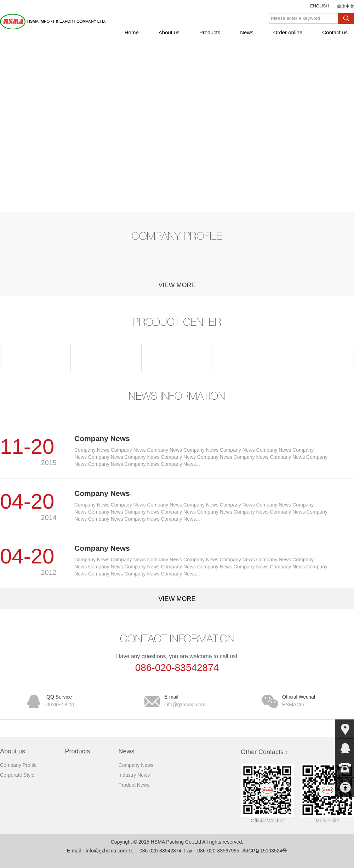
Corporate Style (17, 775)
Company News (136, 765)
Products (210, 32)
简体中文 (346, 6)
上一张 (5, 138)
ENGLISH (319, 6)
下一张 (349, 138)
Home (132, 32)
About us (169, 32)
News (247, 32)
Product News (134, 785)
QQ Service (72, 701)
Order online (288, 32)
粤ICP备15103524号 (265, 851)
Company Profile (18, 765)
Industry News (134, 775)
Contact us (335, 32)
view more (177, 285)
